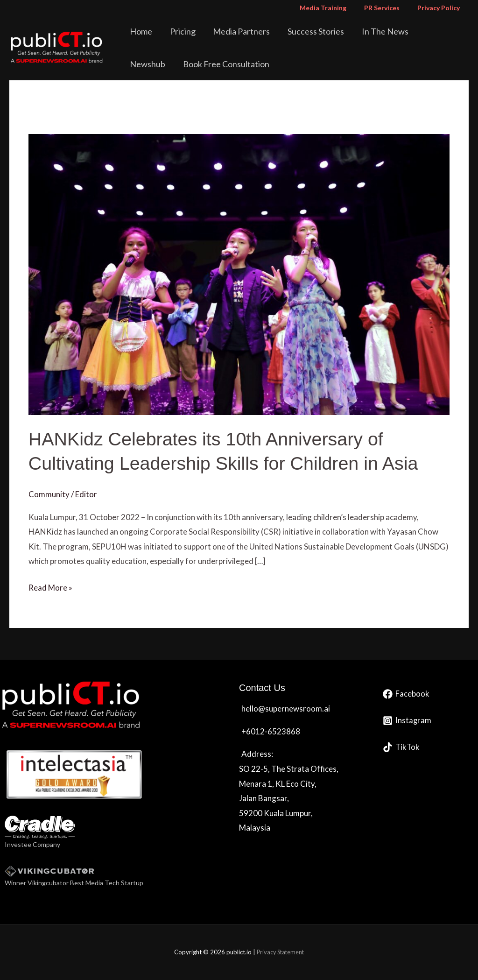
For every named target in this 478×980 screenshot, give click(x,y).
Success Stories (302, 31)
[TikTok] (402, 747)
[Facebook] (406, 694)
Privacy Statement (280, 952)
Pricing (179, 31)
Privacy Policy (441, 8)
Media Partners (233, 31)
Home (143, 31)
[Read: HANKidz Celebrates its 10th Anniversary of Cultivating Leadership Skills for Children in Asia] (239, 273)
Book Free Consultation (175, 64)
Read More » (50, 586)
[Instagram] (407, 721)
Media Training (335, 8)
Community (49, 494)
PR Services (389, 8)
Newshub (419, 31)
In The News (366, 31)
